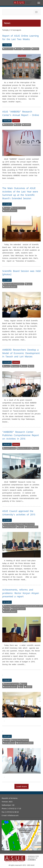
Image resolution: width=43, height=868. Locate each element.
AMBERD (26, 125)
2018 (31, 366)
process (27, 49)
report (18, 49)
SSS (21, 687)
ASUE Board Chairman (20, 740)
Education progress (11, 684)
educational (8, 49)
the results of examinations (13, 284)
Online (35, 49)
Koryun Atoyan (9, 527)
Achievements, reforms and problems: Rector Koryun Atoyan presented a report (21, 593)
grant (24, 366)
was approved (9, 743)
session (28, 687)
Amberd (16, 121)
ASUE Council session (25, 743)
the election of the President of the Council (19, 524)
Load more (21, 786)
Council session (31, 527)
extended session (18, 208)
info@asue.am (13, 815)
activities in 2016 (24, 448)
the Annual (8, 125)
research (15, 366)
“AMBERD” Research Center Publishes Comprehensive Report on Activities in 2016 (21, 435)
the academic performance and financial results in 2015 (23, 606)
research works (9, 448)
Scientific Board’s (10, 211)
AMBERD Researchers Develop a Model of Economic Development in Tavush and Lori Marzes (21, 353)
